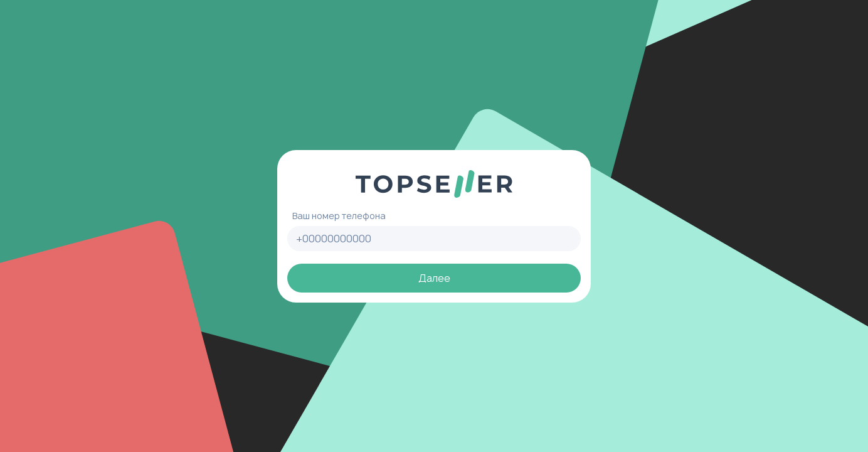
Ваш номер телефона (339, 216)
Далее (434, 278)
